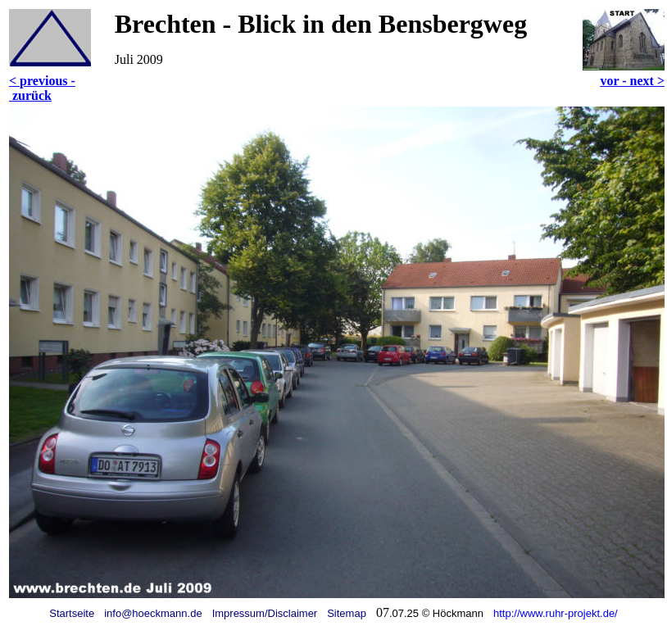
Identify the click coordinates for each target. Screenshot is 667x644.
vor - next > (632, 81)
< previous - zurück (42, 88)
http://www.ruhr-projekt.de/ (556, 613)
